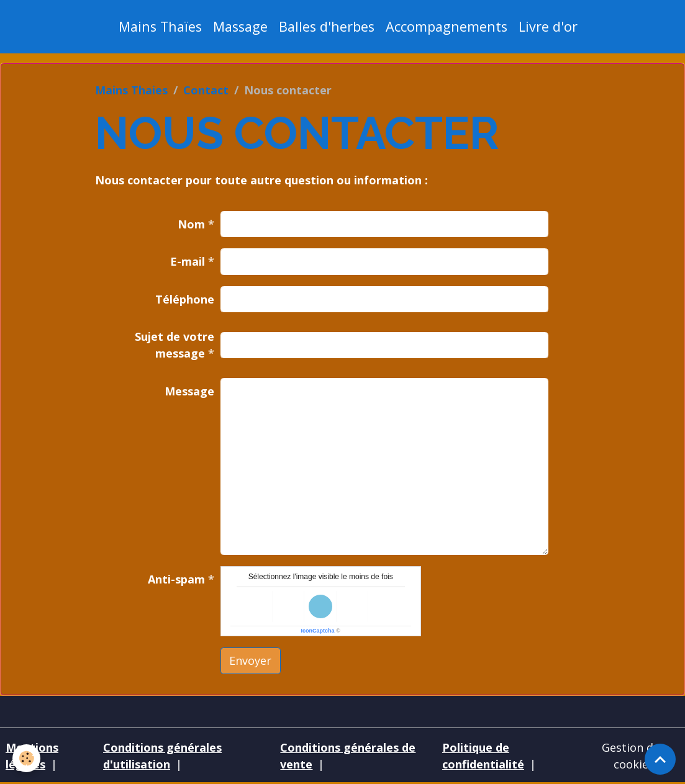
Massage (240, 26)
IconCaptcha (318, 631)
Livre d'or (548, 26)
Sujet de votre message (175, 345)
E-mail (188, 261)
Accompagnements (447, 26)
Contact (206, 90)
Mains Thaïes (160, 26)
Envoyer (250, 660)
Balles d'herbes (327, 26)
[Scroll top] (660, 759)
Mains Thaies (131, 90)
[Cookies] (26, 758)
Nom (191, 224)
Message (189, 391)
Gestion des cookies (633, 756)
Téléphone (185, 299)
